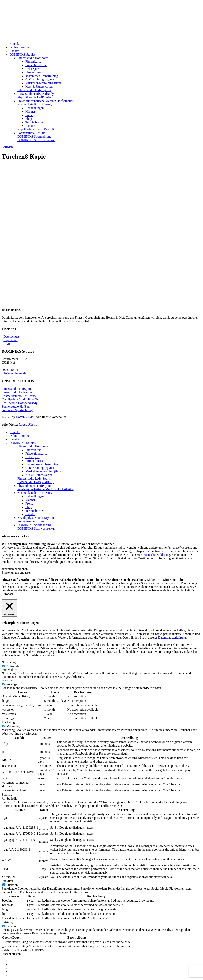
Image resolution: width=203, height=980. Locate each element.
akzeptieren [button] (9, 569)
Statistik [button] (7, 795)
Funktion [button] (7, 881)
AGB (7, 344)
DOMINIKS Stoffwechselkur (36, 140)
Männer (30, 112)
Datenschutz (11, 337)
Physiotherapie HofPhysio (34, 97)
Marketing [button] (8, 722)
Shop (29, 119)
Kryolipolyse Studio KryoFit (36, 129)
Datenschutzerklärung (156, 555)
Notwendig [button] (9, 662)
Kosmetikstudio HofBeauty (35, 104)
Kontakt (15, 44)
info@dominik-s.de (14, 373)
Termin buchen (35, 122)
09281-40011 (10, 370)
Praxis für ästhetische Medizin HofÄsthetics (45, 101)
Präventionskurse (36, 65)
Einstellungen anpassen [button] (16, 572)
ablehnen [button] (22, 569)
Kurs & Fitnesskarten (39, 87)
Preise (29, 115)
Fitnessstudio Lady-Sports (34, 90)
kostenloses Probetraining (42, 76)
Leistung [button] (7, 922)
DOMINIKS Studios (23, 54)
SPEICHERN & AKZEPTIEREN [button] (23, 950)
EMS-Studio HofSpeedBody (36, 94)
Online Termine (19, 47)
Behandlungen (34, 108)
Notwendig (13, 666)
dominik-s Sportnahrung (17, 410)
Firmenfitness (34, 72)
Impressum (10, 340)
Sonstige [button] (7, 680)
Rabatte (14, 51)
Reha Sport (33, 69)
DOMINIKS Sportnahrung (34, 137)
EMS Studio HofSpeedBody (20, 403)
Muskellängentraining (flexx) (44, 83)
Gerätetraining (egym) (40, 79)
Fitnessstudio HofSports (33, 58)
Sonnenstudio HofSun (31, 133)
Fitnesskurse (33, 62)
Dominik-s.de (25, 417)
